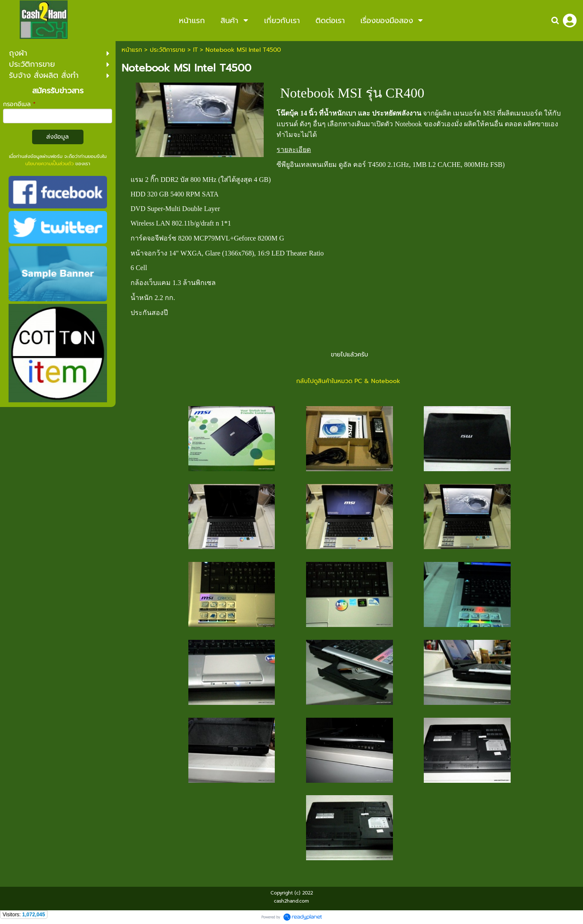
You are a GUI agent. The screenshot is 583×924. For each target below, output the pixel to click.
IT (195, 50)
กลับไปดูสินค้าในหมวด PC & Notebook (349, 381)
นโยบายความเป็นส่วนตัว (49, 164)
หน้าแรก (132, 50)
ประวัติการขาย (168, 50)
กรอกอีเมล (19, 104)
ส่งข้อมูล (58, 137)
